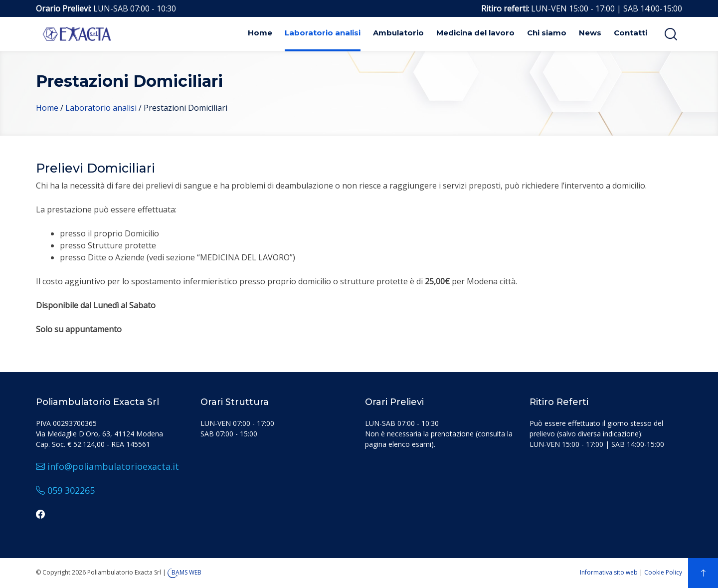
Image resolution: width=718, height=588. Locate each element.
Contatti (630, 33)
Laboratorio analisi (323, 33)
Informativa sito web (609, 572)
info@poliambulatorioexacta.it (107, 466)
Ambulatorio (398, 33)
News (590, 33)
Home (260, 33)
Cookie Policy (663, 572)
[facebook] (40, 514)
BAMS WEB (186, 572)
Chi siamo (547, 33)
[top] (703, 573)
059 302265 (65, 490)
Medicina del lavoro (475, 33)
